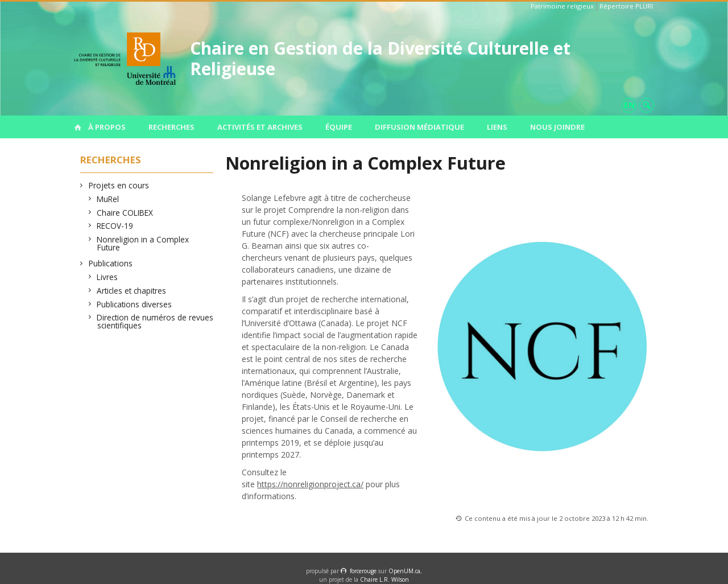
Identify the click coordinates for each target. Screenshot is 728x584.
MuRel (108, 199)
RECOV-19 (115, 226)
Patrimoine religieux (562, 6)
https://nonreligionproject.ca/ (310, 484)
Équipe (339, 127)
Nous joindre (557, 127)
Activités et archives (260, 127)
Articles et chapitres (132, 291)
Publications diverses (135, 304)
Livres (107, 277)
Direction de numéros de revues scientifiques (155, 321)
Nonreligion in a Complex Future (143, 243)
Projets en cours (119, 185)
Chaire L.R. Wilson (384, 579)
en (629, 105)
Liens (497, 127)
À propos (107, 127)
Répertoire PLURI (626, 6)
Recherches (171, 127)
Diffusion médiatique (419, 127)
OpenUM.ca (404, 571)
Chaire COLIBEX (125, 213)
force (363, 571)
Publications (111, 263)
